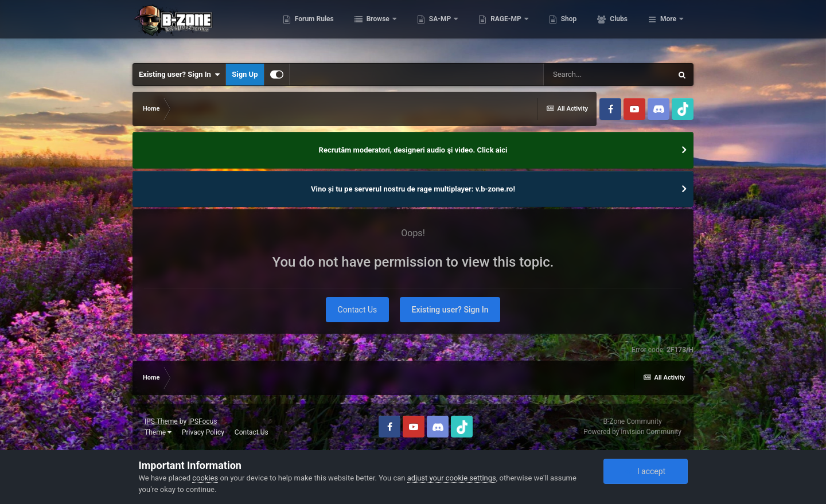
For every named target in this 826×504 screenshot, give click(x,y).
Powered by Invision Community (632, 432)
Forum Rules (364, 29)
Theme (158, 432)
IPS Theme (161, 421)
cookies (205, 478)
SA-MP (490, 29)
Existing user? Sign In (179, 75)
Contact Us (358, 310)
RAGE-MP (557, 29)
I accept (645, 471)
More (668, 29)
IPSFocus (202, 421)
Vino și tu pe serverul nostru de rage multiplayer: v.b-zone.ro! (413, 189)
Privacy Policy (203, 432)
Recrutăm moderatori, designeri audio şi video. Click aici (413, 150)
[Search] (607, 75)
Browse (428, 29)
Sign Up (245, 74)
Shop (619, 29)
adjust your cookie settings (452, 478)
